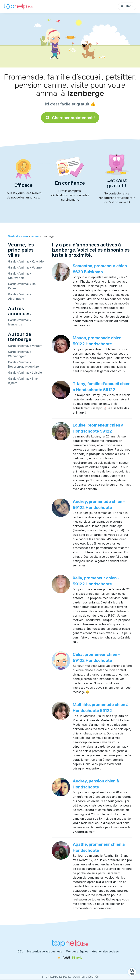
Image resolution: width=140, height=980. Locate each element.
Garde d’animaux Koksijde (26, 261)
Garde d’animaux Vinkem (25, 346)
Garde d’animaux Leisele (25, 373)
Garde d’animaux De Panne (22, 286)
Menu (127, 6)
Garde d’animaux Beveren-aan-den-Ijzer (24, 364)
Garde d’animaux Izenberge (20, 322)
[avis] (70, 958)
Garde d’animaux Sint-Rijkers (23, 381)
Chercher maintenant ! (70, 118)
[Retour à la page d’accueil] (18, 6)
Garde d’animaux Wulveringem (20, 354)
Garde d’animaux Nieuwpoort (20, 276)
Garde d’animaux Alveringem (20, 296)
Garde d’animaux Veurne (25, 267)
